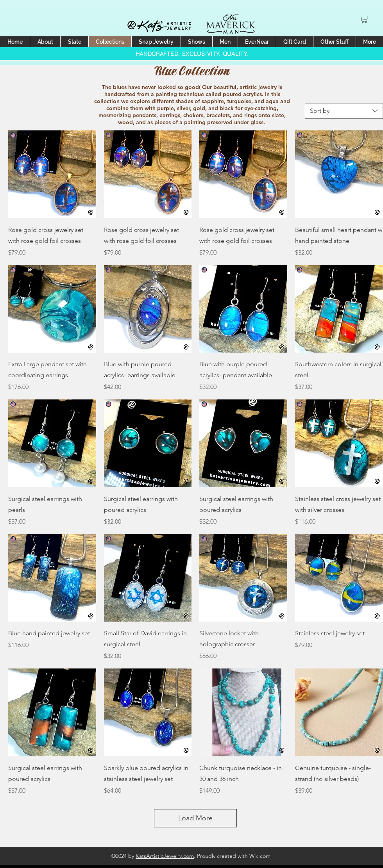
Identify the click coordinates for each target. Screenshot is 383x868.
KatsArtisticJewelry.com (165, 856)
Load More (195, 818)
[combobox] (344, 111)
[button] (364, 19)
